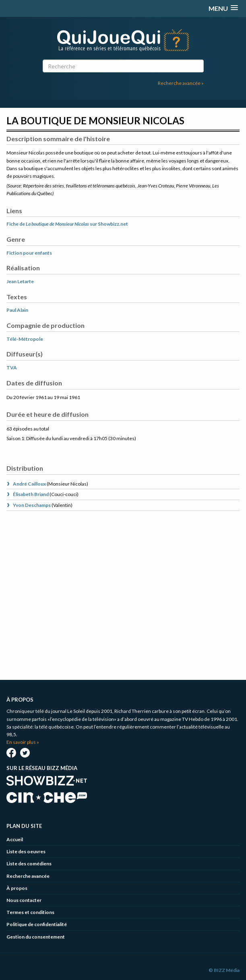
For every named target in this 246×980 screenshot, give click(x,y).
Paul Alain (17, 310)
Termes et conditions (30, 912)
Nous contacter (24, 900)
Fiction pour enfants (29, 253)
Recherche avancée (28, 876)
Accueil (15, 839)
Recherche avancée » (181, 83)
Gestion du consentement (36, 937)
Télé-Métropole (25, 339)
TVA (12, 367)
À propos (17, 888)
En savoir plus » (23, 742)
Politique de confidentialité (37, 924)
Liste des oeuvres (26, 851)
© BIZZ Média (224, 970)
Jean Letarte (20, 281)
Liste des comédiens (29, 864)
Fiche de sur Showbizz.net (67, 224)
